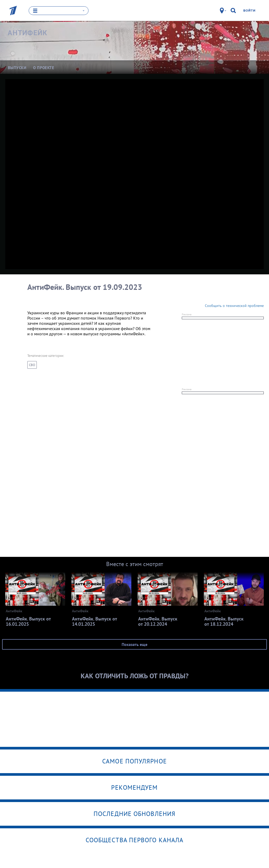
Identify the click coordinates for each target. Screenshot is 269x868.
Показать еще (134, 644)
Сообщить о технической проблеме (234, 306)
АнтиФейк (27, 33)
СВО (32, 365)
